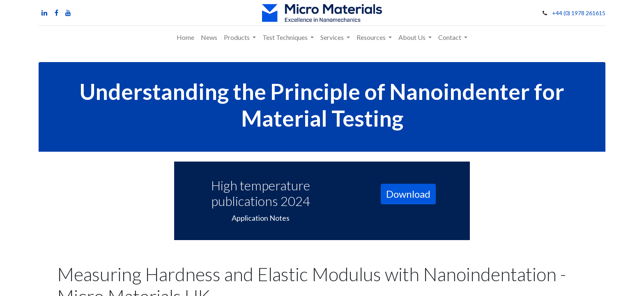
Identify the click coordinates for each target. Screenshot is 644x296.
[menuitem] (185, 37)
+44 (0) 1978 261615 (579, 13)
